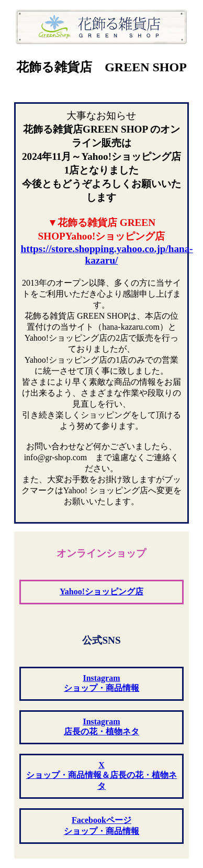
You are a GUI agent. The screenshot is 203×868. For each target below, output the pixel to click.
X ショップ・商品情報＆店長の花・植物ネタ (101, 775)
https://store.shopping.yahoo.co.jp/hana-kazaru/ (107, 254)
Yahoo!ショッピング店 (101, 592)
